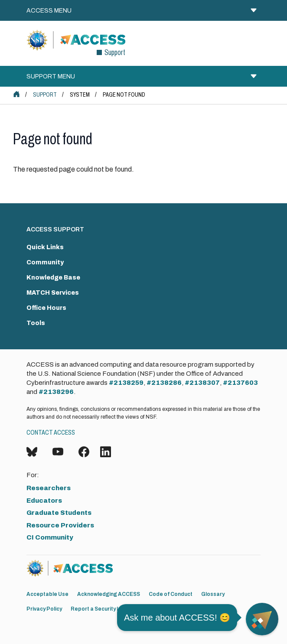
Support (45, 95)
